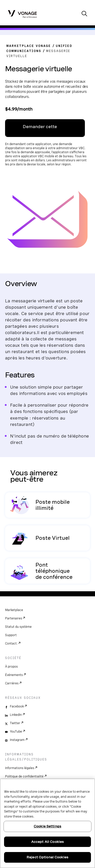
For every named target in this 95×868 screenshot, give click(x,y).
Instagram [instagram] (17, 740)
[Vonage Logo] (22, 14)
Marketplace (14, 610)
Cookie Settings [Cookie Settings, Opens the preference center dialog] (48, 826)
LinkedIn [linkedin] (16, 715)
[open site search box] (84, 14)
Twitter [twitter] (15, 723)
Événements (14, 675)
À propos (11, 667)
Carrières (12, 683)
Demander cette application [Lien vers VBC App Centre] (40, 131)
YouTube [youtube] (16, 732)
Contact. (11, 644)
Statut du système (18, 627)
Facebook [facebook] (17, 706)
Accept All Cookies (48, 842)
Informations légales (20, 768)
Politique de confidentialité (24, 776)
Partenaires (14, 618)
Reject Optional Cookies (48, 857)
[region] (48, 823)
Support (11, 635)
